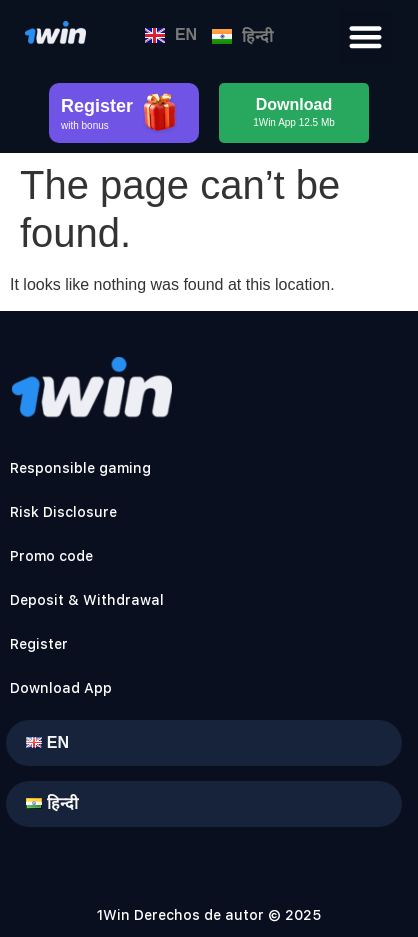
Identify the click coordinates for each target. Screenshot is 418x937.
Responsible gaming (80, 468)
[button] (365, 36)
